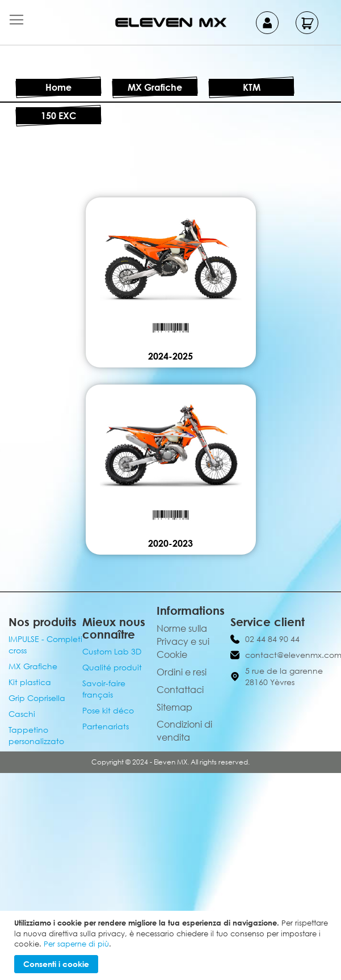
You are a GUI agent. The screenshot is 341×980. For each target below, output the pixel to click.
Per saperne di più (76, 944)
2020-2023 (171, 543)
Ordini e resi (182, 672)
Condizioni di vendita (184, 731)
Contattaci (180, 690)
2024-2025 (171, 356)
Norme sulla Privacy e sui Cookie (183, 641)
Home (58, 87)
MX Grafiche (155, 87)
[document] (172, 945)
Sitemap (174, 707)
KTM (252, 87)
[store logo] (171, 22)
